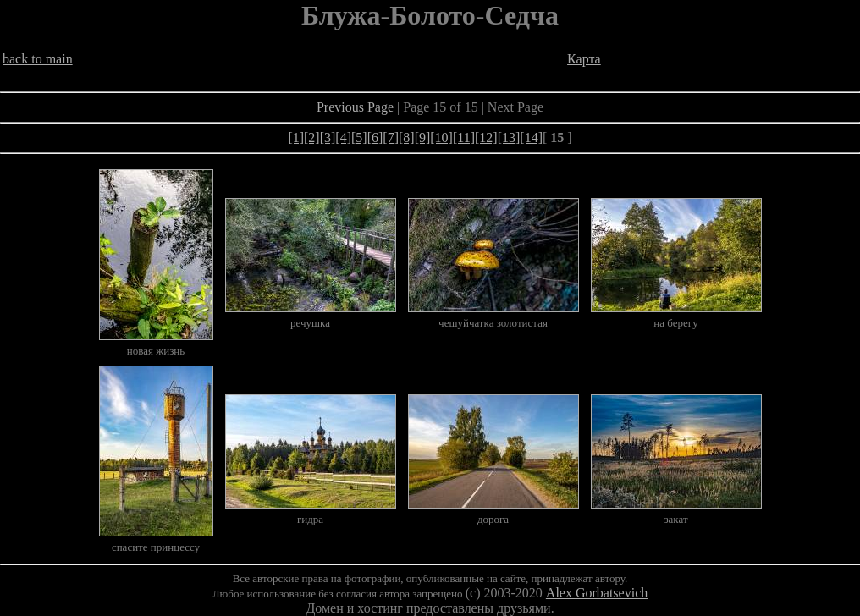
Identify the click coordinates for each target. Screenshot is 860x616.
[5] (359, 137)
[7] (391, 137)
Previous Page (355, 107)
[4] (343, 137)
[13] (509, 137)
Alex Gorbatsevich (597, 593)
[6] (375, 137)
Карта (584, 59)
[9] (423, 137)
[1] (296, 137)
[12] (486, 137)
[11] (464, 137)
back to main (38, 59)
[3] (328, 137)
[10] (441, 137)
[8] (407, 137)
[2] (312, 137)
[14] (531, 137)
